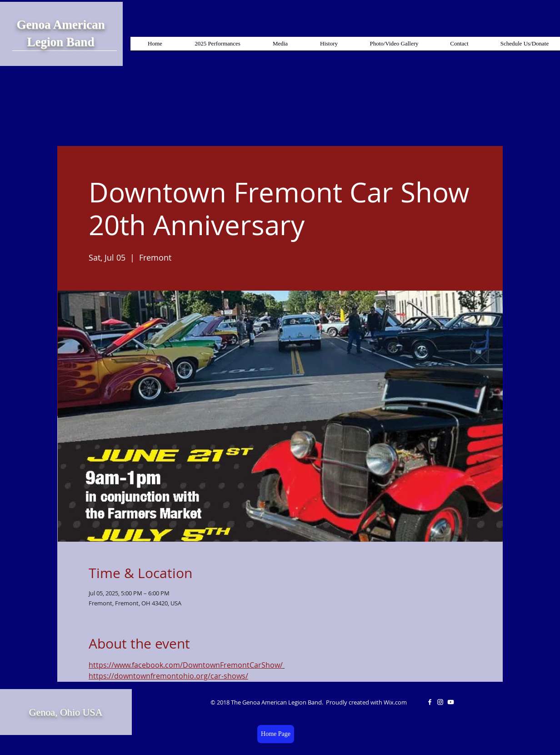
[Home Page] (276, 734)
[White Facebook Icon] (430, 702)
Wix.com (395, 702)
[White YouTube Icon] (451, 702)
